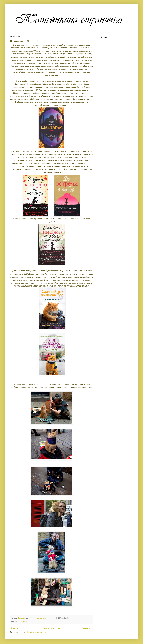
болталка (23, 622)
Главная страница (51, 628)
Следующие (16, 628)
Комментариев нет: (45, 618)
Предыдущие (87, 628)
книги (31, 622)
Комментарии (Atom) (37, 632)
